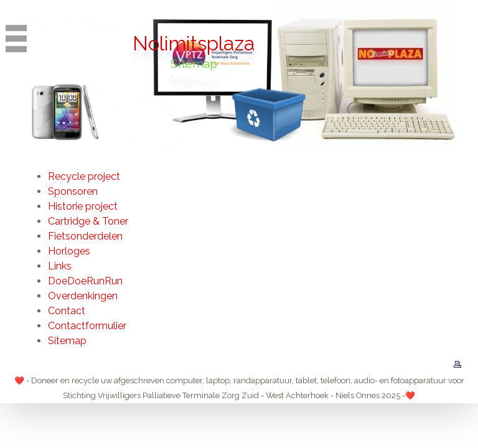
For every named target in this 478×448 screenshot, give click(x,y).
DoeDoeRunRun (85, 281)
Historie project (83, 206)
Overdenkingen (83, 296)
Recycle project (84, 176)
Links (60, 266)
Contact (67, 311)
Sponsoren (73, 191)
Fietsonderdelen (85, 236)
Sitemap (67, 341)
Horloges (69, 251)
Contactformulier (87, 326)
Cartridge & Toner (88, 221)
